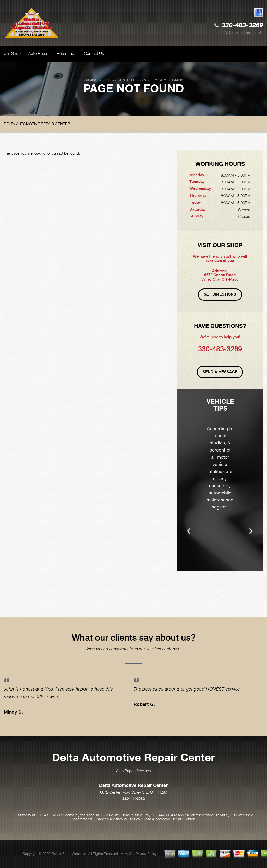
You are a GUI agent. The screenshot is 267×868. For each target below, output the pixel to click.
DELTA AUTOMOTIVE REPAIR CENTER (37, 124)
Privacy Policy (146, 854)
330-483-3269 (242, 25)
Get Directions (220, 294)
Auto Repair (39, 54)
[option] (220, 487)
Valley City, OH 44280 (164, 80)
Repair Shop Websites (69, 854)
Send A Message (220, 372)
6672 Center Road (126, 80)
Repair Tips (66, 54)
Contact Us (94, 54)
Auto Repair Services (133, 771)
